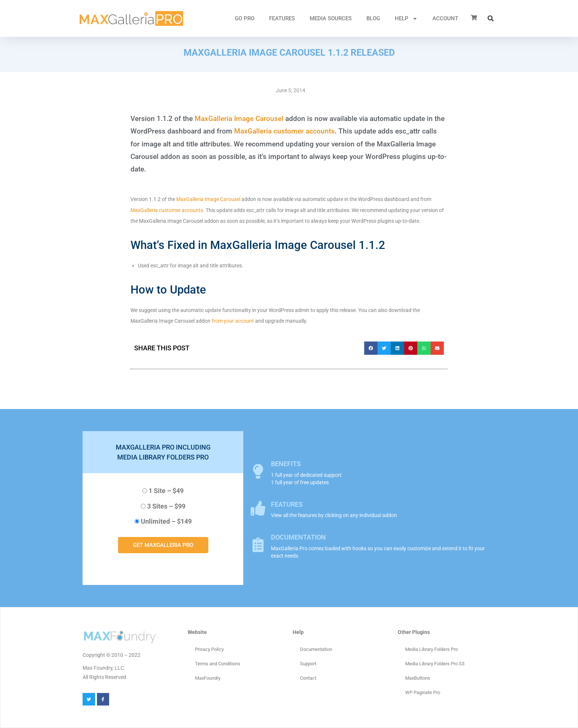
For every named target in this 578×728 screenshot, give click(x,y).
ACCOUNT (445, 18)
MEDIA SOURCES (331, 18)
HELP (406, 19)
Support (308, 664)
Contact (308, 678)
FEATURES (282, 18)
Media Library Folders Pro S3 (435, 664)
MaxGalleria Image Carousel (239, 119)
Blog (373, 18)
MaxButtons (418, 678)
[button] (491, 18)
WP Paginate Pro (423, 692)
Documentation (316, 649)
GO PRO (245, 18)
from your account (233, 321)
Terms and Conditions (218, 664)
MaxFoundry (208, 678)
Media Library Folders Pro (431, 649)
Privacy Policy (209, 649)
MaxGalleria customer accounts (284, 131)
